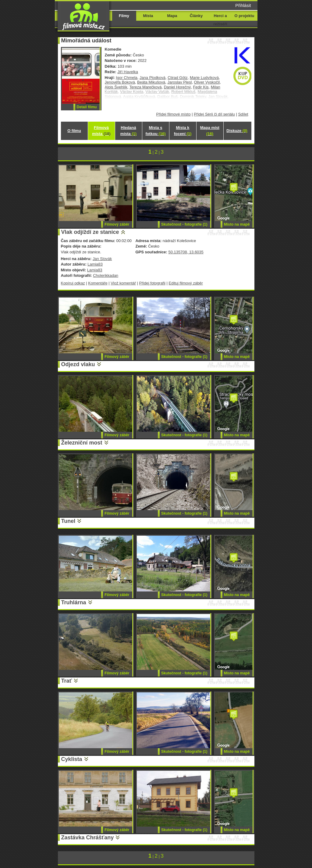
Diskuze (237, 131)
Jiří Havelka (128, 72)
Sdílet (243, 114)
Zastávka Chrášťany (88, 838)
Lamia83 (95, 264)
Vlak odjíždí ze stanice (90, 232)
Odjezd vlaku (78, 364)
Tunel (68, 521)
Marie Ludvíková (204, 78)
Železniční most (82, 443)
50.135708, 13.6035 (186, 252)
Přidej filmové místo (174, 114)
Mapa (172, 16)
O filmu (74, 131)
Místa (148, 16)
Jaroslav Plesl (179, 82)
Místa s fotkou (155, 131)
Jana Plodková (152, 78)
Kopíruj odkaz (73, 283)
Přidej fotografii (152, 283)
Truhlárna (74, 602)
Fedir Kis (201, 87)
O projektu (245, 16)
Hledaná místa (128, 131)
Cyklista (72, 759)
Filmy (124, 16)
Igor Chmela (127, 78)
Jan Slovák (102, 259)
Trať (67, 681)
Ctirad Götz (178, 78)
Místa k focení (183, 131)
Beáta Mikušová (151, 82)
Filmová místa (101, 131)
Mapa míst (210, 131)
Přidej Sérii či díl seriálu (214, 114)
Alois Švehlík (116, 87)
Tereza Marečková (146, 87)
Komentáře (98, 283)
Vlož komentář (123, 283)
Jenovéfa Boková (120, 82)
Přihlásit (243, 5)
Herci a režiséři (220, 20)
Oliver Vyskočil (207, 82)
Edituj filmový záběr (186, 283)
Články (196, 16)
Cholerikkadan (106, 275)
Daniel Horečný (177, 87)
